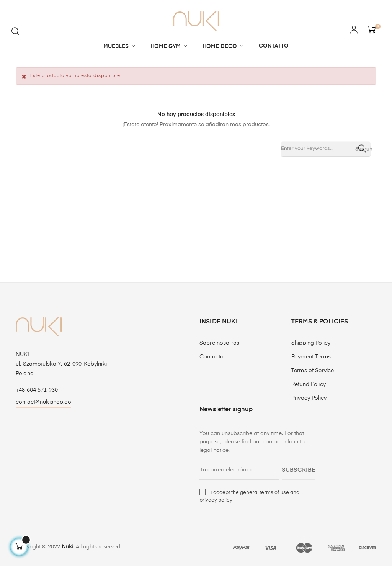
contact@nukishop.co (43, 402)
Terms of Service (313, 371)
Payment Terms (311, 357)
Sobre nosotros (219, 343)
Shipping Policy (311, 343)
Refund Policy (309, 384)
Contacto (212, 357)
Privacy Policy (309, 398)
